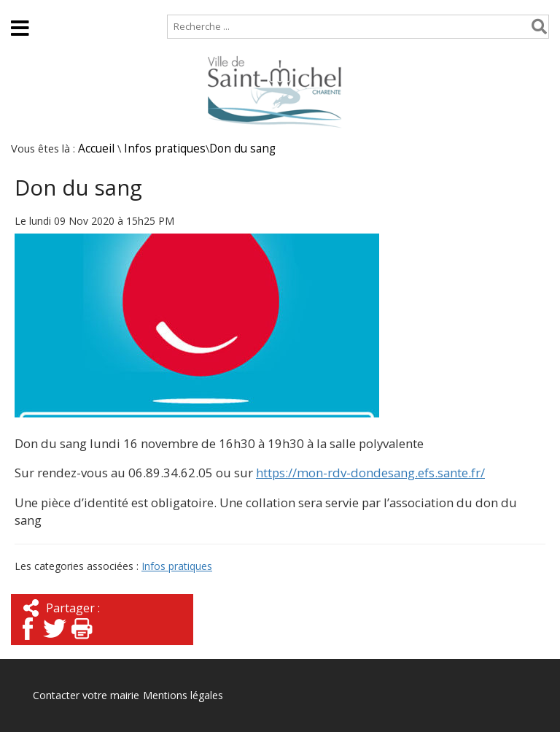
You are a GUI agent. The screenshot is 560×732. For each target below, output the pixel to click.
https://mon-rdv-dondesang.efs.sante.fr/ (370, 473)
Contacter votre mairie (86, 695)
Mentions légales (183, 695)
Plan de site (93, 7)
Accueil (24, 7)
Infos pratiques (165, 149)
